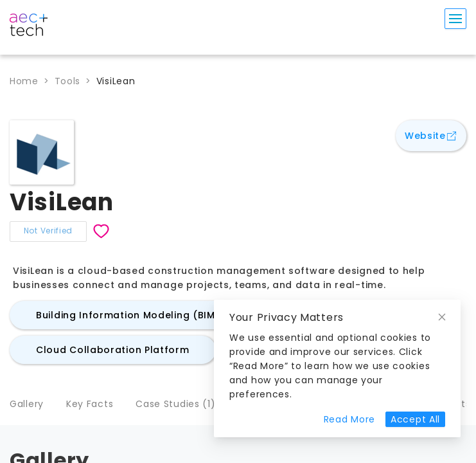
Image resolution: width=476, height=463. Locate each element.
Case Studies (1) (175, 404)
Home (24, 81)
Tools (68, 81)
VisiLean (116, 81)
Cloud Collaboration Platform (113, 350)
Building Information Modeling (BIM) (128, 315)
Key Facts (90, 404)
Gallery (27, 404)
